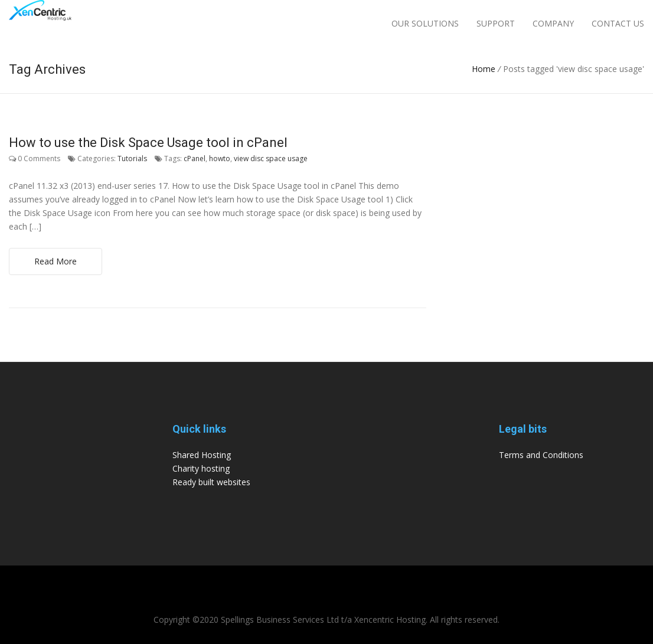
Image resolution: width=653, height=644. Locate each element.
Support (496, 23)
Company (553, 23)
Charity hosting (201, 468)
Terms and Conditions (541, 455)
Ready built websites (211, 482)
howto (220, 158)
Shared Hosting (202, 455)
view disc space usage (271, 158)
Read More (55, 261)
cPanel (195, 158)
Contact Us (618, 23)
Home (484, 69)
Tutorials (132, 158)
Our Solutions (425, 23)
